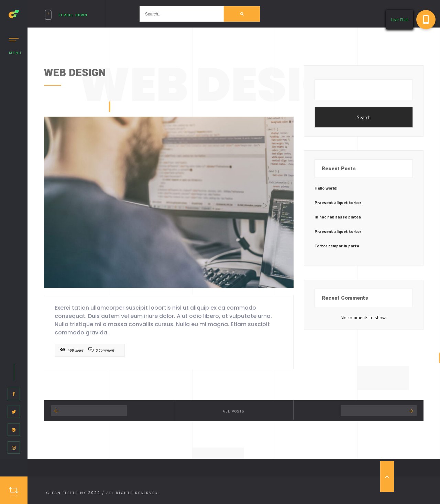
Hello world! (326, 188)
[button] (426, 20)
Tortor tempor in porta (337, 246)
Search (364, 117)
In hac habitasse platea (338, 217)
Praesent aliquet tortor (338, 202)
